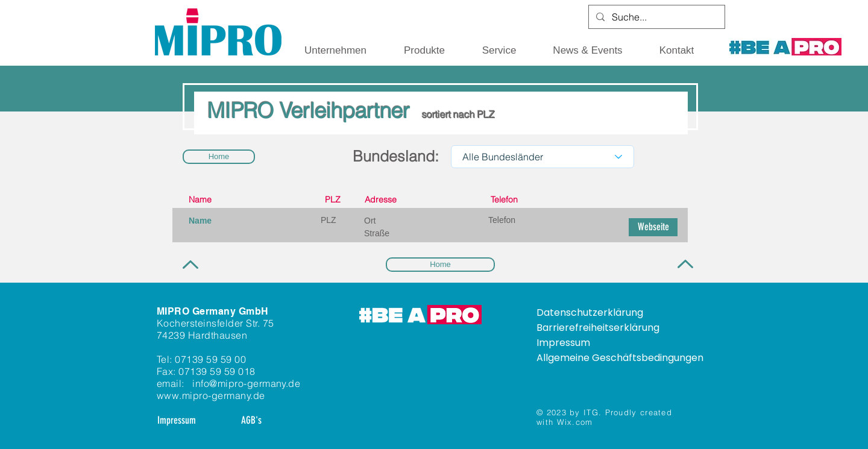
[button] (335, 51)
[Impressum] (177, 421)
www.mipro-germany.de (211, 395)
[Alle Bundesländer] (542, 157)
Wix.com (575, 422)
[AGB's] (251, 421)
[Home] (219, 157)
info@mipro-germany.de (246, 383)
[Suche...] (656, 17)
